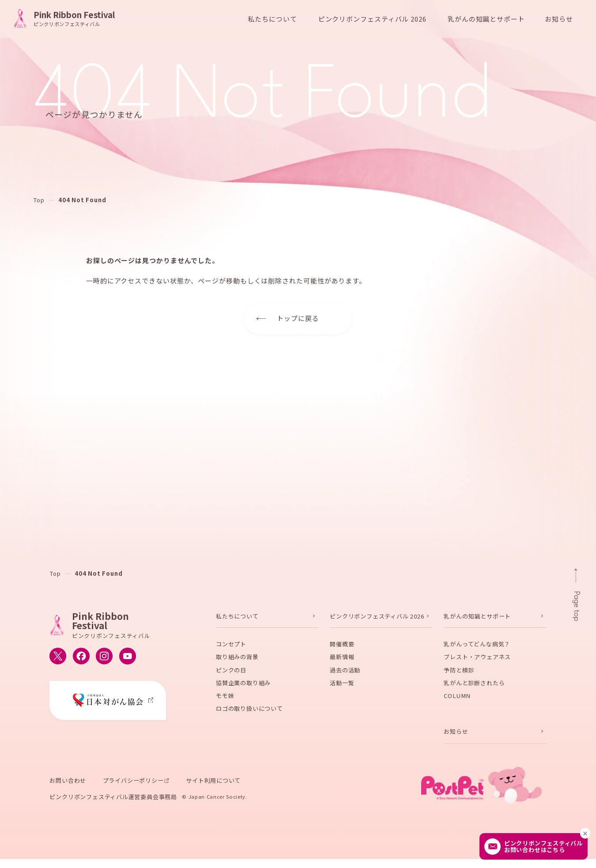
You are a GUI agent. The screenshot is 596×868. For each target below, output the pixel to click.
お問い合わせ (68, 786)
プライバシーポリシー (133, 786)
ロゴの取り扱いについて (249, 714)
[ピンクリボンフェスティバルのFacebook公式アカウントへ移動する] (81, 661)
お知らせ (559, 19)
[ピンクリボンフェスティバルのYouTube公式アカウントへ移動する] (128, 661)
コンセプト (231, 649)
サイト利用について (213, 786)
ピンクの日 (231, 675)
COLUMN (457, 701)
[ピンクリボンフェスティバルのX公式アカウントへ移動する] (58, 661)
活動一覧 (342, 688)
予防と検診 (459, 675)
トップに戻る (298, 318)
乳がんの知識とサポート (477, 621)
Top (39, 200)
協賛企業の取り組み (243, 688)
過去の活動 (345, 675)
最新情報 (342, 662)
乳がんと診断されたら (474, 688)
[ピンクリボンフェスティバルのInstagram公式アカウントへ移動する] (104, 661)
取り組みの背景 (237, 662)
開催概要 (342, 649)
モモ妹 (225, 701)
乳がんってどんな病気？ (477, 649)
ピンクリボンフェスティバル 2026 (377, 621)
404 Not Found (82, 200)
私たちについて (237, 621)
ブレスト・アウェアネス (477, 662)
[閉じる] (585, 833)
